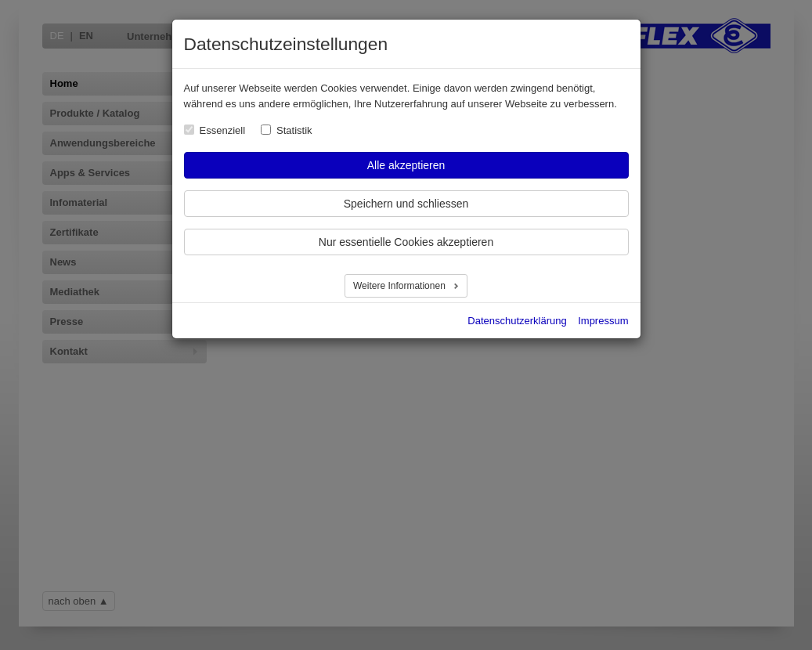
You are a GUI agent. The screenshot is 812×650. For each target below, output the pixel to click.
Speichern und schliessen (406, 204)
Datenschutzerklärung (517, 321)
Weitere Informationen (401, 286)
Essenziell (223, 130)
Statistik (294, 130)
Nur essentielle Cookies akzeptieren (406, 242)
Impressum (603, 321)
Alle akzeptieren (406, 165)
